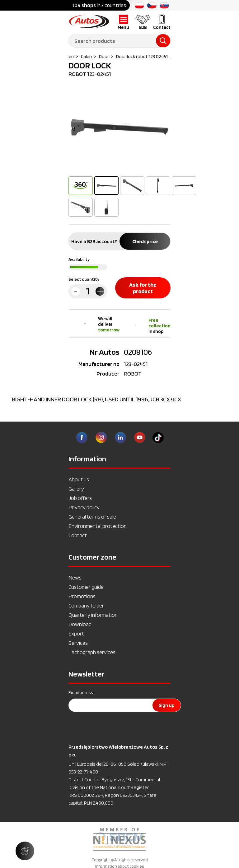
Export (76, 633)
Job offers (80, 498)
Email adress (81, 693)
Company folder (86, 605)
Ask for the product (143, 288)
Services (78, 643)
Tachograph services (92, 652)
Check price (145, 241)
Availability (79, 259)
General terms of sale (92, 517)
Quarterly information (93, 615)
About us (79, 479)
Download (80, 624)
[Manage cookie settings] (25, 851)
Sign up (167, 705)
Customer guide (86, 587)
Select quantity (84, 279)
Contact (78, 535)
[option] (119, 127)
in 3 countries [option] (99, 5)
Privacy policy (84, 507)
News (75, 577)
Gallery (76, 489)
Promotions (82, 596)
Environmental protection (98, 526)
